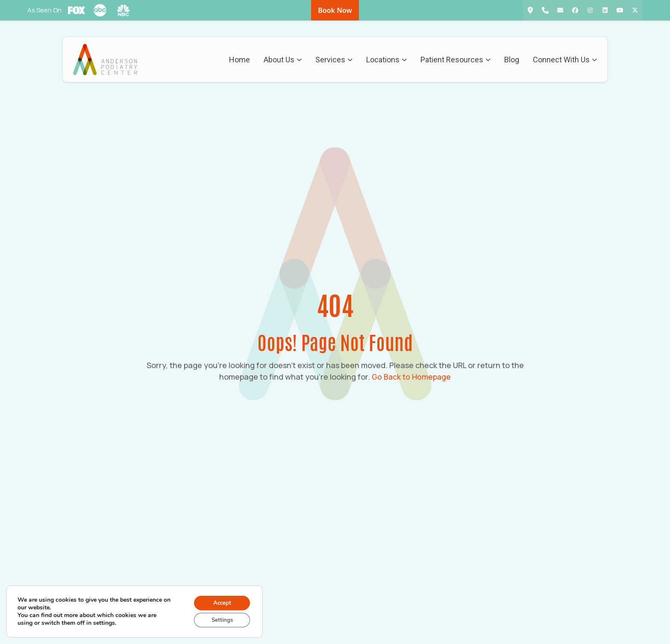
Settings (220, 619)
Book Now (335, 10)
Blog (511, 60)
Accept (220, 602)
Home (239, 60)
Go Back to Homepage (411, 377)
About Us (282, 60)
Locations (386, 60)
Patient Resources (455, 60)
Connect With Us (564, 60)
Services (334, 60)
